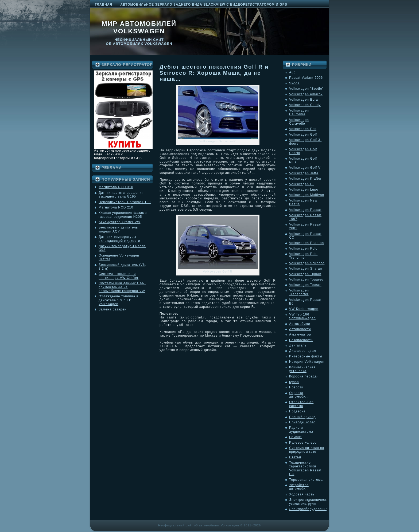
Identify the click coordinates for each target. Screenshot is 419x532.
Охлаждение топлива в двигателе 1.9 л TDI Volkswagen (119, 300)
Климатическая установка (302, 369)
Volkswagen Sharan (306, 269)
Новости (296, 387)
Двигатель (298, 345)
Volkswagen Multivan (307, 195)
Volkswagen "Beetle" (306, 89)
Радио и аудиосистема (301, 429)
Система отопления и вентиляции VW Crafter (119, 276)
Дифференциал (302, 351)
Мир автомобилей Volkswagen (139, 27)
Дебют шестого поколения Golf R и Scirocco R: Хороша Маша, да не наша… (214, 73)
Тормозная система (306, 480)
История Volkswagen (307, 362)
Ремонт (295, 437)
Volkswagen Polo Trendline (303, 256)
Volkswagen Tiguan (305, 274)
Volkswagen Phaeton (307, 243)
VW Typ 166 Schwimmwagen (302, 316)
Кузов (294, 382)
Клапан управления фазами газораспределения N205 (123, 215)
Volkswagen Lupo (304, 190)
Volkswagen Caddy (305, 105)
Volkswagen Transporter (299, 292)
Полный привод (302, 417)
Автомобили (300, 324)
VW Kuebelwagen (304, 309)
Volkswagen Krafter (305, 179)
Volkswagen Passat (305, 210)
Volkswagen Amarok (306, 94)
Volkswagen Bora (304, 100)
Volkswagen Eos (303, 129)
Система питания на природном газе (307, 450)
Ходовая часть (302, 494)
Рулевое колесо (303, 443)
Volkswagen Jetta (304, 173)
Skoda (294, 83)
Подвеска (297, 411)
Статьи (295, 457)
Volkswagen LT (302, 184)
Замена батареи (113, 309)
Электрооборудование (308, 509)
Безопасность (301, 340)
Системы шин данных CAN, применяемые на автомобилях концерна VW (122, 287)
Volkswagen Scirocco (307, 263)
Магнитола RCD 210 (116, 207)
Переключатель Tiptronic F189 (125, 202)
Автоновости (300, 329)
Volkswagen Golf (303, 135)
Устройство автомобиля (299, 487)
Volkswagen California (299, 112)
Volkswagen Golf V (305, 168)
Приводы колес (302, 422)
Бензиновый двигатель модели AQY (118, 229)
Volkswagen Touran (305, 285)
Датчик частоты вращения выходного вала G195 (121, 195)
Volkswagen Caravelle (299, 122)
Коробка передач (304, 376)
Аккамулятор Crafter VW (119, 222)
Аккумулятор (300, 334)
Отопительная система (301, 404)
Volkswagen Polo (303, 249)
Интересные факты (306, 356)
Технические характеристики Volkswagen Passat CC (305, 468)
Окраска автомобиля (299, 395)
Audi (293, 72)
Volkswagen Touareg (306, 279)
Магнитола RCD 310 (116, 187)
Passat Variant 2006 (306, 78)
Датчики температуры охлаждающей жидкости (119, 239)
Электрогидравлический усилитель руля (310, 502)
